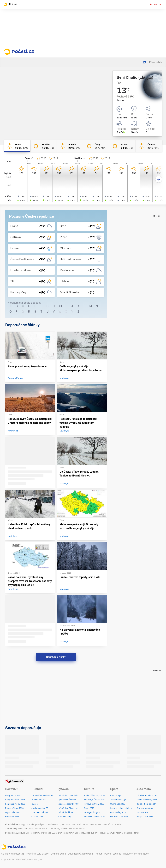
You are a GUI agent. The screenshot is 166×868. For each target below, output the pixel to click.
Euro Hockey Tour (118, 812)
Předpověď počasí (39, 824)
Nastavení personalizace (136, 854)
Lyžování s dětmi (65, 812)
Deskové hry (92, 833)
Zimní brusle (66, 829)
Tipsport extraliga (118, 800)
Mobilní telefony (33, 833)
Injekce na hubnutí (40, 812)
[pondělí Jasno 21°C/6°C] (70, 146)
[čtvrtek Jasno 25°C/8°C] (149, 146)
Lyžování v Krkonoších (68, 796)
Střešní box (40, 829)
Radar (99, 854)
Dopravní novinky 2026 (147, 800)
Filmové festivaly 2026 (94, 804)
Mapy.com (25, 824)
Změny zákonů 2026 (14, 808)
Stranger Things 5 (92, 812)
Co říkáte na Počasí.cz (12, 854)
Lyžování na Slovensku (68, 808)
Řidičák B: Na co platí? (146, 804)
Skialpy (49, 829)
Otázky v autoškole (145, 808)
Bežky (57, 829)
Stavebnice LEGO (49, 833)
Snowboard (23, 829)
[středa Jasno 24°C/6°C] (122, 146)
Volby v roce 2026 (13, 796)
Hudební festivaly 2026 (94, 796)
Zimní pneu (80, 833)
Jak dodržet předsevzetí (42, 796)
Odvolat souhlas (113, 854)
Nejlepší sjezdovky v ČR (68, 804)
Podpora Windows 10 (87, 824)
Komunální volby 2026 (15, 804)
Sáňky (82, 829)
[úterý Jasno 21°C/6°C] (96, 146)
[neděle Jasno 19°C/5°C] (43, 146)
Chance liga (116, 796)
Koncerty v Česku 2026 (94, 800)
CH (60, 306)
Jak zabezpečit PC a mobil (110, 824)
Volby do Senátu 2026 (15, 800)
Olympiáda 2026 (13, 812)
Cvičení (35, 804)
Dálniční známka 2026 (146, 796)
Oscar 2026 (89, 808)
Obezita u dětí (38, 817)
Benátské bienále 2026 (94, 817)
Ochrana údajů (58, 854)
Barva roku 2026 (69, 824)
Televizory (104, 833)
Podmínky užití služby (37, 854)
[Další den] (159, 179)
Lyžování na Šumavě (67, 800)
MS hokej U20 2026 (119, 817)
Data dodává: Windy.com (81, 854)
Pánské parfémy (131, 833)
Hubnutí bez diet (39, 800)
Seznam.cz (155, 5)
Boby (75, 829)
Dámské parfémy (66, 833)
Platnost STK (142, 812)
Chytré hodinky (116, 833)
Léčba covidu (54, 824)
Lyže (31, 829)
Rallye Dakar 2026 (145, 817)
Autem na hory (64, 817)
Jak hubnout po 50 (40, 808)
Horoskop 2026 (12, 817)
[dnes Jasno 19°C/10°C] (17, 146)
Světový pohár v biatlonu (121, 808)
